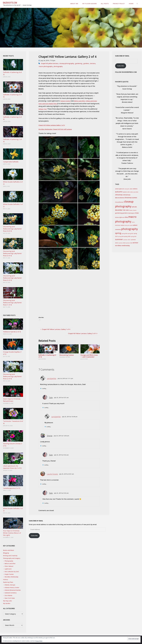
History (6, 579)
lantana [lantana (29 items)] (117, 217)
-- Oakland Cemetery (10, 593)
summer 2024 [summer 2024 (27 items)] (122, 243)
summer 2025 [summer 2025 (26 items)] (129, 243)
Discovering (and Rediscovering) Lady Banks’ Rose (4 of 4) (12, 229)
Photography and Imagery (12, 558)
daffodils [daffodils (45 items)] (134, 207)
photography (58, 66)
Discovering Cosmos (67, 355)
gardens (86, 63)
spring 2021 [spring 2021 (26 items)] (130, 233)
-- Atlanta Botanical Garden (13, 590)
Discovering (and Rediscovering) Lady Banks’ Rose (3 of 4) (12, 253)
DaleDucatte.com (10, 3)
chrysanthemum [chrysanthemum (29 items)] (119, 202)
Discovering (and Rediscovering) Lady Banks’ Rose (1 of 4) (12, 303)
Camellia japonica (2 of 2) (12, 488)
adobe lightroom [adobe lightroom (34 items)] (120, 189)
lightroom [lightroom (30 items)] (122, 217)
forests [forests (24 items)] (135, 210)
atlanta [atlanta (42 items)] (135, 189)
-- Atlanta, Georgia (10, 585)
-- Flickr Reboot (8, 566)
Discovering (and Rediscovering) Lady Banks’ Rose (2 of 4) (12, 278)
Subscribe (34, 536)
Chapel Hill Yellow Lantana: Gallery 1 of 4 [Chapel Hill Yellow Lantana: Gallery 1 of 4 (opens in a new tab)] (53, 125)
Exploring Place (8, 582)
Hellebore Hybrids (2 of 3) (12, 332)
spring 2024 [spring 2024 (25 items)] (121, 236)
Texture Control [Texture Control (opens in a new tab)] (66, 101)
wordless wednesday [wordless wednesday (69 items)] (122, 246)
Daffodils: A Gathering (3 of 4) (47, 356)
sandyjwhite (52, 378)
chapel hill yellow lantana (50, 63)
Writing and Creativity (11, 556)
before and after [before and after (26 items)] (134, 192)
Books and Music (9, 550)
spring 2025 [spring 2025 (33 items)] (127, 236)
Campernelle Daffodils (11, 162)
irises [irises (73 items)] (137, 213)
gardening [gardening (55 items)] (118, 213)
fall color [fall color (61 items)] (126, 210)
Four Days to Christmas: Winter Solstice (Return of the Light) (12, 533)
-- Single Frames (9, 574)
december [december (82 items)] (119, 210)
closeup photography (67, 63)
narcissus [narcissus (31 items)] (118, 225)
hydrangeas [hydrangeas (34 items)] (131, 213)
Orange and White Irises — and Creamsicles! (89, 356)
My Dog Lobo (8, 601)
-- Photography (8, 561)
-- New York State (9, 598)
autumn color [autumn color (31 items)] (126, 192)
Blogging (6, 553)
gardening (79, 63)
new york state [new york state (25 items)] (129, 225)
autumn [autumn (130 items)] (119, 192)
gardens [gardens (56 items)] (125, 213)
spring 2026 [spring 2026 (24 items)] (134, 236)
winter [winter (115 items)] (135, 243)
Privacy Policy (39, 641)
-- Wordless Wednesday (11, 577)
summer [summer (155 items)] (119, 239)
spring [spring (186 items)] (118, 233)
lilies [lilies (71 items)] (126, 217)
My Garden (7, 603)
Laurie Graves (52, 474)
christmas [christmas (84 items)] (119, 195)
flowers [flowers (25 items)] (131, 210)
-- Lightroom (8, 569)
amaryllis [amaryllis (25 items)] (127, 189)
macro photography (46, 66)
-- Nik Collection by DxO (11, 572)
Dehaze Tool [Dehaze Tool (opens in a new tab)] (50, 109)
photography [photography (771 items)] (130, 229)
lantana (93, 63)
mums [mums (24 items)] (133, 222)
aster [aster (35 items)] (131, 189)
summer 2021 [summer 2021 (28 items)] (127, 240)
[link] (137, 3)
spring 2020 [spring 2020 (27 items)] (124, 233)
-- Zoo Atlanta (8, 595)
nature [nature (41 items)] (123, 225)
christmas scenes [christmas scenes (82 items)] (131, 198)
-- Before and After (10, 563)
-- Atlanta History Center (12, 587)
